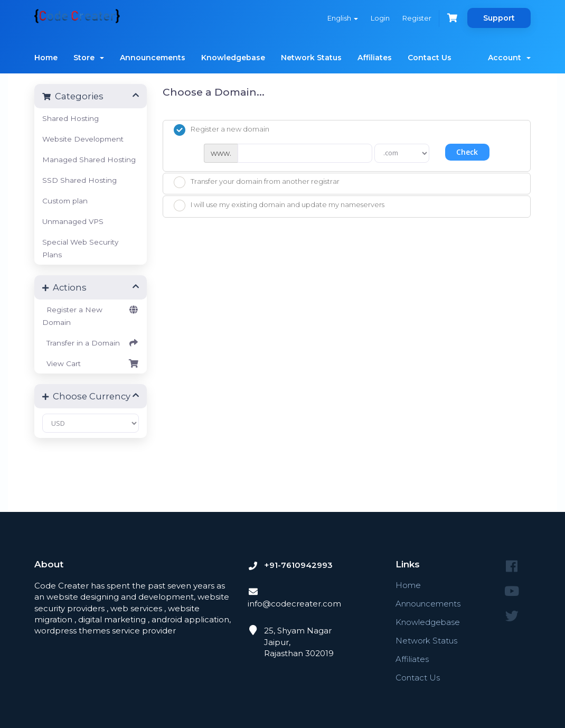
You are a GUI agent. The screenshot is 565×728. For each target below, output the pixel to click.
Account (509, 58)
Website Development (83, 139)
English (343, 18)
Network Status (311, 58)
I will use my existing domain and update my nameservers (279, 206)
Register (417, 18)
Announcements (153, 58)
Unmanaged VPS (73, 221)
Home (46, 58)
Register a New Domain (91, 315)
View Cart (91, 363)
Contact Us (430, 58)
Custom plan (65, 201)
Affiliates (375, 58)
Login (380, 18)
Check (467, 152)
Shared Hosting (70, 118)
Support (499, 18)
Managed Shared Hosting (89, 160)
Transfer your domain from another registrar (257, 182)
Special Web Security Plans (80, 248)
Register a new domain (222, 130)
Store (89, 58)
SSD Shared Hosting (79, 180)
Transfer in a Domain (91, 343)
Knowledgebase (233, 58)
